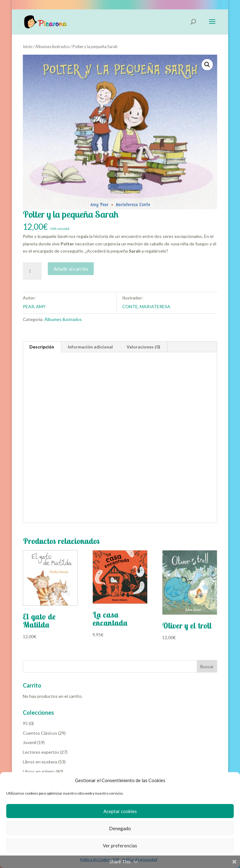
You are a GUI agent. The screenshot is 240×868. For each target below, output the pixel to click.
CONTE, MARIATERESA (146, 306)
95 (25, 723)
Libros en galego (39, 771)
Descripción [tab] (42, 347)
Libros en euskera (40, 762)
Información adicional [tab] (90, 347)
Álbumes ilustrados (52, 47)
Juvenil (30, 742)
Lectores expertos (41, 752)
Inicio (28, 47)
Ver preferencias (120, 846)
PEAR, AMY (34, 306)
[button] (207, 65)
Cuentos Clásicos (40, 733)
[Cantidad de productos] (32, 271)
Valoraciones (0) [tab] (143, 347)
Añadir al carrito (71, 269)
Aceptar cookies (120, 811)
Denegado (120, 828)
